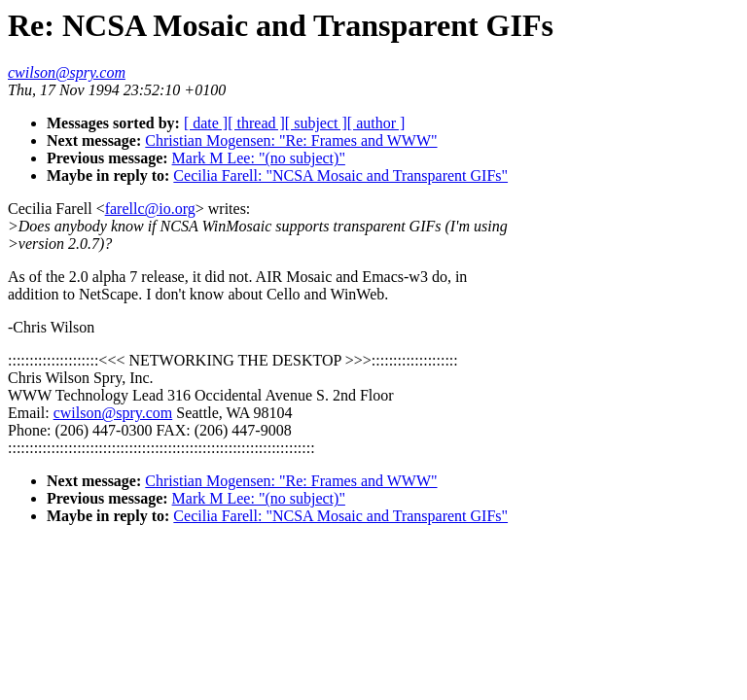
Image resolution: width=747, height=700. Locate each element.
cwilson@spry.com (113, 413)
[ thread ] (256, 123)
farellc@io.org (150, 209)
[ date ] (206, 123)
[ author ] (376, 123)
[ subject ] (316, 123)
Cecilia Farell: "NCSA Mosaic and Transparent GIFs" (340, 175)
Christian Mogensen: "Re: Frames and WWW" (291, 140)
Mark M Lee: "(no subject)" (259, 158)
